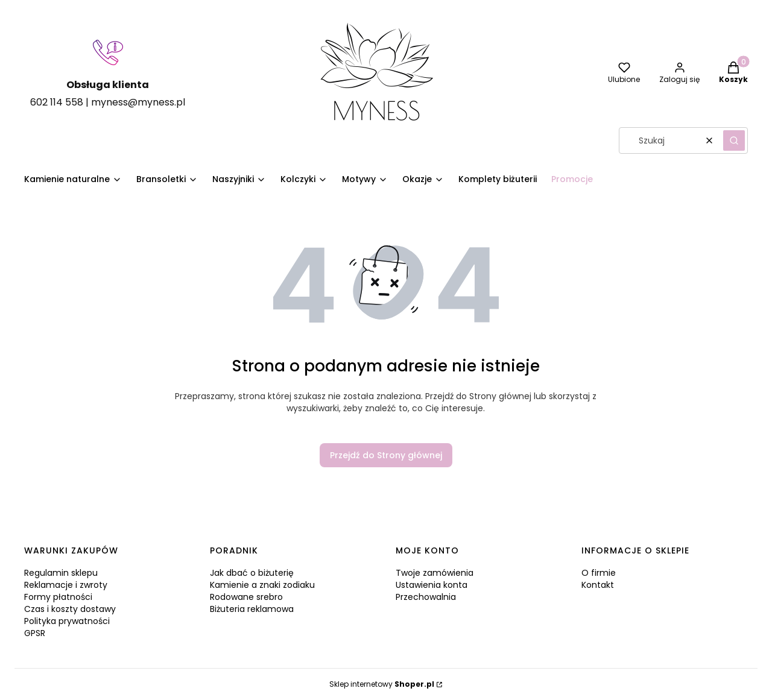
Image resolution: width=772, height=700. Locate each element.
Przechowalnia (426, 597)
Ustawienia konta (432, 585)
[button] (734, 140)
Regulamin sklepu (61, 573)
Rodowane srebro (246, 597)
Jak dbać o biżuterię (252, 573)
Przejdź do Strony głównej (386, 455)
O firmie (599, 573)
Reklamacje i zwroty (66, 585)
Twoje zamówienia (435, 573)
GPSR (35, 633)
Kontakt (598, 585)
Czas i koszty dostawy (70, 609)
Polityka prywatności (67, 621)
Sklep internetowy (382, 684)
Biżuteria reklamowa (252, 609)
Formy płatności (58, 597)
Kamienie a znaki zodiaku (262, 585)
